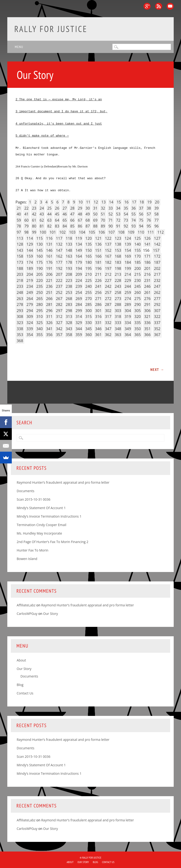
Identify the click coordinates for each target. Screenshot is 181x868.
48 (80, 214)
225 (88, 280)
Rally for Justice (51, 29)
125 (138, 238)
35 (126, 208)
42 (34, 214)
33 (111, 208)
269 (79, 299)
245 (138, 286)
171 (147, 256)
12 (96, 202)
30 (88, 208)
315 (88, 316)
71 (111, 220)
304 (128, 311)
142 (157, 244)
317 (108, 316)
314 (79, 316)
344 (79, 329)
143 (20, 250)
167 (108, 256)
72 (118, 220)
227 (108, 280)
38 (149, 208)
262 (157, 292)
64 (57, 220)
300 (88, 311)
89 (103, 226)
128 (20, 244)
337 (157, 323)
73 (126, 220)
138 (118, 244)
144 (30, 250)
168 (118, 256)
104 (82, 232)
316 (98, 316)
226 (98, 280)
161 (49, 256)
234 (30, 286)
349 (128, 329)
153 (118, 250)
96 (156, 226)
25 (49, 208)
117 (59, 238)
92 (126, 226)
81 (42, 226)
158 (20, 256)
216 (147, 274)
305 (138, 311)
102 (62, 232)
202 (157, 268)
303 (118, 311)
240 (88, 286)
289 (128, 304)
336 (147, 323)
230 (138, 280)
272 (108, 299)
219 (30, 280)
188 (20, 268)
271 (98, 299)
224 (79, 280)
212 (108, 274)
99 (34, 232)
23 (34, 208)
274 (128, 299)
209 (79, 274)
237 (59, 286)
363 (118, 335)
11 (88, 202)
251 (49, 292)
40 (19, 214)
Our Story (51, 614)
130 (39, 244)
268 (69, 299)
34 (118, 208)
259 (128, 292)
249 (30, 292)
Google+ (147, 6)
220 (39, 280)
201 (147, 268)
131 (49, 244)
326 (49, 323)
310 (39, 316)
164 (79, 256)
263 (20, 299)
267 (59, 299)
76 (149, 220)
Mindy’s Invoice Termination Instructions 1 (49, 516)
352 (157, 329)
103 (72, 232)
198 (118, 268)
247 (157, 286)
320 (138, 316)
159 (30, 256)
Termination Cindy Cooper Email (42, 525)
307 (157, 311)
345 (88, 329)
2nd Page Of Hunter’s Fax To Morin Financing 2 (53, 542)
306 (147, 311)
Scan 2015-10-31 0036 (34, 499)
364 (128, 335)
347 (108, 329)
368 (20, 341)
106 (102, 232)
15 (119, 202)
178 (69, 262)
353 (20, 335)
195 (88, 268)
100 (43, 232)
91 (118, 226)
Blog (20, 685)
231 (147, 280)
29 (80, 208)
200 (138, 268)
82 (49, 226)
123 (118, 238)
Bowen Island (27, 559)
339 (30, 329)
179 (79, 262)
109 (131, 232)
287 (108, 304)
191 (49, 268)
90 (111, 226)
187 (157, 262)
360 (88, 335)
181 (98, 262)
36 (134, 208)
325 (39, 323)
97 (19, 232)
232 (157, 280)
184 (128, 262)
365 (138, 335)
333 (118, 323)
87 (88, 226)
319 (128, 316)
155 (138, 250)
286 (98, 304)
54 (126, 214)
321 (147, 316)
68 (88, 220)
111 (151, 232)
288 (118, 304)
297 (59, 311)
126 (147, 238)
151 (98, 250)
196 (98, 268)
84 (65, 226)
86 (80, 226)
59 (19, 220)
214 (128, 274)
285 (88, 304)
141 (147, 244)
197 (108, 268)
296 (49, 311)
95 (149, 226)
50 (95, 214)
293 (20, 311)
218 (20, 280)
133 (69, 244)
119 (79, 238)
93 (134, 226)
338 (20, 329)
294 (30, 311)
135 (88, 244)
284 (79, 304)
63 (49, 220)
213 (118, 274)
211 (98, 274)
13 (103, 202)
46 (65, 214)
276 (147, 299)
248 (20, 292)
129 (30, 244)
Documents (26, 491)
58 (156, 214)
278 (20, 304)
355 (39, 335)
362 (108, 335)
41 (26, 214)
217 (157, 274)
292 (157, 304)
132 (59, 244)
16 (126, 202)
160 (39, 256)
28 (72, 208)
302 (108, 311)
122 (108, 238)
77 (156, 220)
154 (128, 250)
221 (49, 280)
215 (138, 274)
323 (20, 323)
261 (147, 292)
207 (59, 274)
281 (49, 304)
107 (111, 232)
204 (30, 274)
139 (128, 244)
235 (39, 286)
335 (138, 323)
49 (88, 214)
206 (49, 274)
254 (79, 292)
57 (149, 214)
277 (157, 299)
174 (30, 262)
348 (118, 329)
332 (108, 323)
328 (69, 323)
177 (59, 262)
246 (147, 286)
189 (30, 268)
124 (128, 238)
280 (39, 304)
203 (20, 274)
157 (156, 250)
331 (98, 323)
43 (42, 214)
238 (69, 286)
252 (59, 292)
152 (108, 250)
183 (118, 262)
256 (98, 292)
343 (69, 329)
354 (30, 335)
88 (95, 226)
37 (141, 208)
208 (69, 274)
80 (34, 226)
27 (65, 208)
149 (79, 250)
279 (30, 304)
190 (39, 268)
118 (69, 238)
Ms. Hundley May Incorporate (39, 533)
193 (69, 268)
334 (128, 323)
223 (69, 280)
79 (26, 226)
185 (138, 262)
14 (111, 202)
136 (98, 244)
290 (138, 304)
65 (65, 220)
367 (157, 335)
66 (72, 220)
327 (59, 323)
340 (39, 329)
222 (59, 280)
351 (147, 329)
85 (72, 226)
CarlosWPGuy (27, 614)
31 (95, 208)
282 (59, 304)
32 (103, 208)
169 (128, 256)
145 (39, 250)
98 (26, 232)
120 (88, 238)
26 (57, 208)
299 (79, 311)
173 (20, 262)
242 (108, 286)
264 (30, 299)
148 (69, 250)
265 (39, 299)
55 (134, 214)
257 (108, 292)
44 (49, 214)
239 (79, 286)
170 (138, 256)
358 (69, 335)
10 (81, 202)
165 (88, 256)
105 (92, 232)
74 (134, 220)
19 (149, 202)
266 (49, 299)
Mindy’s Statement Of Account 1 (41, 508)
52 (111, 214)
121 (98, 238)
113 (20, 238)
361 (98, 335)
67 (80, 220)
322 (157, 316)
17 (134, 202)
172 (157, 256)
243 (118, 286)
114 (30, 238)
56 (141, 214)
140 (138, 244)
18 (142, 202)
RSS (159, 6)
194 (79, 268)
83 (57, 226)
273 (118, 299)
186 (147, 262)
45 (57, 214)
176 (49, 262)
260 (138, 292)
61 (34, 220)
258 (118, 292)
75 (141, 220)
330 (88, 323)
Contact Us (25, 693)
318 (118, 316)
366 (147, 335)
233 (20, 286)
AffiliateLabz (26, 605)
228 (118, 280)
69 (95, 220)
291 (147, 304)
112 (160, 232)
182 (108, 262)
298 (69, 311)
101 (53, 232)
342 (59, 329)
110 (141, 232)
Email (170, 6)
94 (141, 226)
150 (88, 250)
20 (157, 202)
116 (49, 238)
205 (39, 274)
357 (59, 335)
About (21, 660)
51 (103, 214)
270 (88, 299)
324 (30, 323)
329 (79, 323)
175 (39, 262)
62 (42, 220)
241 (98, 286)
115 (39, 238)
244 (128, 286)
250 (39, 292)
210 (88, 274)
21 (19, 208)
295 (39, 311)
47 (72, 214)
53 (118, 214)
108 (121, 232)
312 (59, 316)
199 (128, 268)
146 (49, 250)
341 (49, 329)
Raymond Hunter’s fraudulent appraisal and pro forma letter (63, 482)
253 (69, 292)
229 (128, 280)
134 (79, 244)
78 (19, 226)
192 (59, 268)
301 (98, 311)
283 (69, 304)
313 (69, 316)
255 (88, 292)
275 (138, 299)
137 (108, 244)
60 (26, 220)
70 (103, 220)
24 (42, 208)
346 (98, 329)
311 (49, 316)
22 (26, 208)
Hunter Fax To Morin (33, 550)
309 (30, 316)
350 (138, 329)
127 (157, 238)
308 (20, 316)
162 (59, 256)
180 (88, 262)
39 (156, 208)
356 (49, 335)
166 (98, 256)
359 (79, 335)
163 (69, 256)
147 (59, 250)
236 (49, 286)
